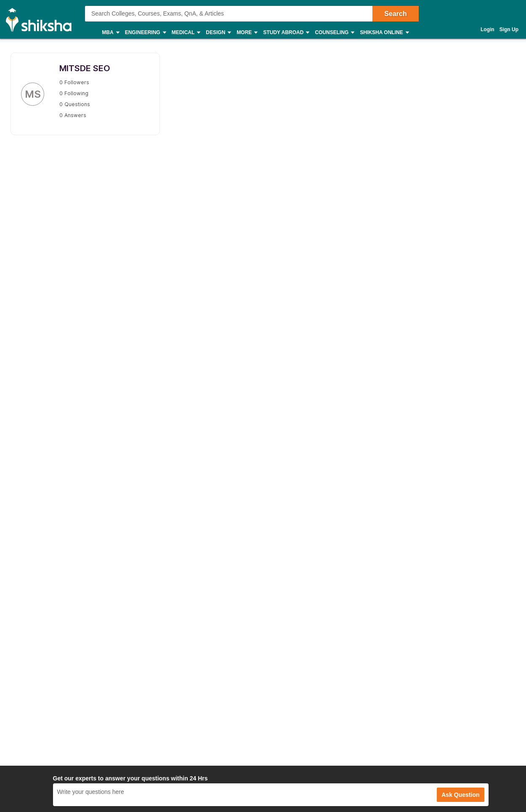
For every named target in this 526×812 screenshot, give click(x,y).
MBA (110, 33)
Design (218, 33)
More (247, 33)
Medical (186, 33)
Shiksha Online (384, 33)
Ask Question (460, 795)
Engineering (145, 33)
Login (487, 29)
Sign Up (509, 29)
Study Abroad (286, 33)
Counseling (334, 33)
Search (395, 14)
